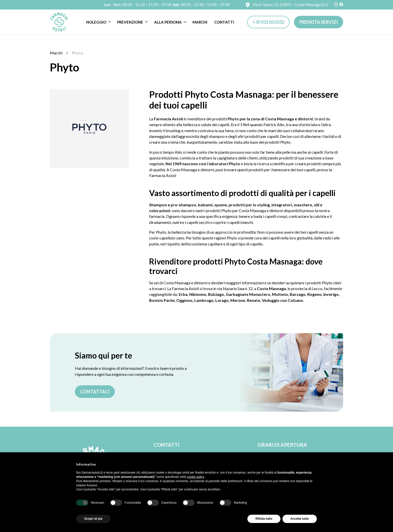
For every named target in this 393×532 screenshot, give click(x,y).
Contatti (224, 22)
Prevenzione (130, 22)
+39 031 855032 (268, 22)
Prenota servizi (319, 22)
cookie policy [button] (195, 477)
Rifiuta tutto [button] (264, 519)
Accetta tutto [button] (300, 519)
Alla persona (168, 22)
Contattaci (95, 392)
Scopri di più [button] (93, 519)
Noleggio (96, 22)
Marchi (200, 22)
